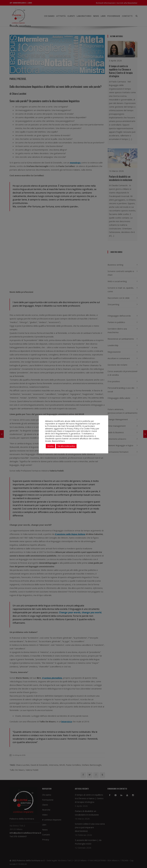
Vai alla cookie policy (66, 446)
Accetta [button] (50, 446)
